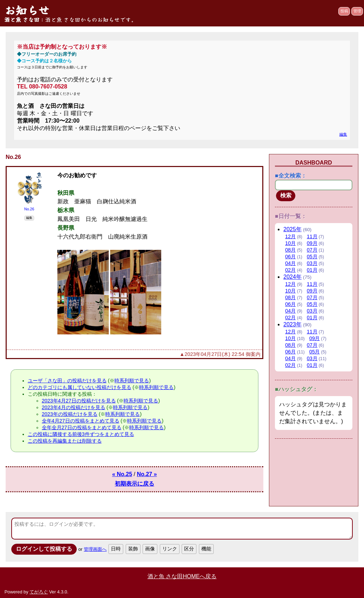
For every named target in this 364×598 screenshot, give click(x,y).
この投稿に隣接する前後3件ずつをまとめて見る (81, 434)
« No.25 (122, 474)
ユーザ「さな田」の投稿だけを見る (67, 381)
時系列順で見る (132, 381)
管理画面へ (95, 549)
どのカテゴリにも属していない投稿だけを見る (80, 387)
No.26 (29, 209)
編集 (343, 134)
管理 (357, 11)
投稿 (344, 11)
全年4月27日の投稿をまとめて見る (81, 421)
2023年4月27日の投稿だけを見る (79, 401)
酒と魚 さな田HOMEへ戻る (182, 576)
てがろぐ (39, 592)
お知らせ (27, 10)
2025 (293, 229)
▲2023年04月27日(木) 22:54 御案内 (220, 354)
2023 (293, 324)
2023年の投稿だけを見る (70, 414)
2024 (293, 277)
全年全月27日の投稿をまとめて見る (82, 427)
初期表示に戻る (134, 484)
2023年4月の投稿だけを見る (74, 407)
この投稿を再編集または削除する (65, 441)
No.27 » (147, 474)
